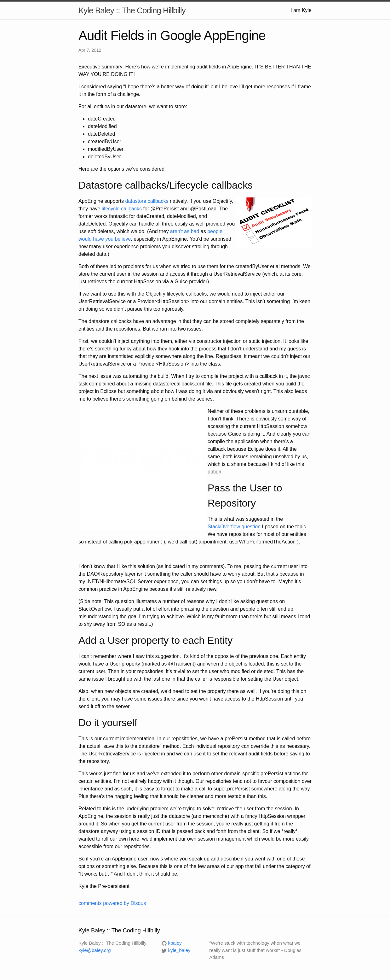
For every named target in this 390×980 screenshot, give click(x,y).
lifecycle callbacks (122, 209)
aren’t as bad (185, 231)
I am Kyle (301, 10)
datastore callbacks (147, 201)
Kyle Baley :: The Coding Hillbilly (132, 10)
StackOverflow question (234, 527)
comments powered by (112, 903)
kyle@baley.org (95, 950)
